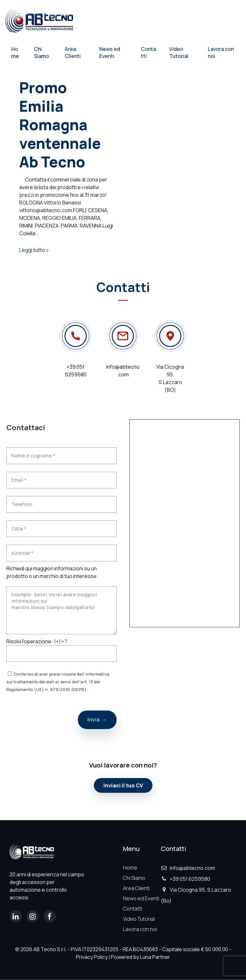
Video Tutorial (179, 52)
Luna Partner (155, 957)
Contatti (148, 52)
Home (15, 52)
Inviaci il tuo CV (123, 785)
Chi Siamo (41, 52)
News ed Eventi (110, 52)
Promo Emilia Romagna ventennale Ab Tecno (60, 125)
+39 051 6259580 (185, 879)
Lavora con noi (221, 52)
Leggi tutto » (34, 250)
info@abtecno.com (188, 868)
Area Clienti (73, 52)
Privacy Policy (92, 957)
